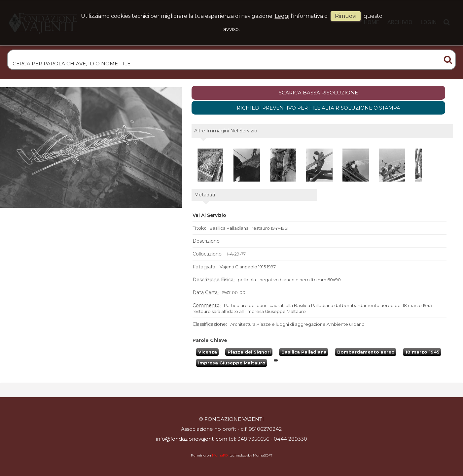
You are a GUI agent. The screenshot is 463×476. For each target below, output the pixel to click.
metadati (205, 195)
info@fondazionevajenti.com (192, 439)
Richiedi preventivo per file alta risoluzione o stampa (319, 108)
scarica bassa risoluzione (318, 93)
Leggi (282, 16)
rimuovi (346, 16)
